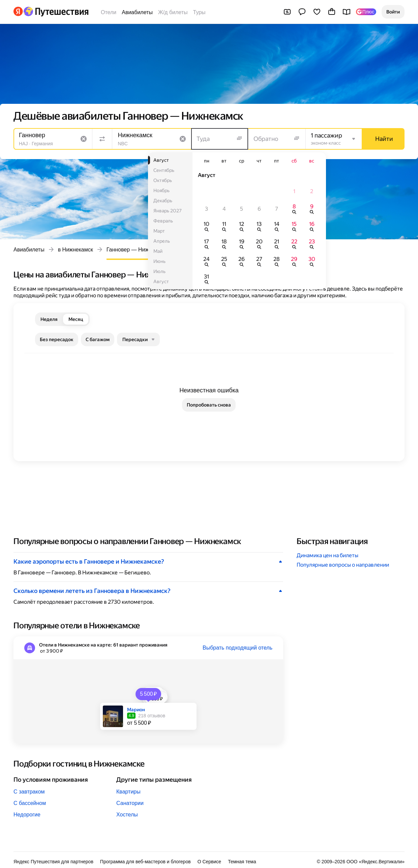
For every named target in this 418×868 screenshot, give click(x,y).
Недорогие (27, 815)
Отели (109, 12)
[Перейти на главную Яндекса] (18, 11)
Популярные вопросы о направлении (343, 565)
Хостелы (127, 815)
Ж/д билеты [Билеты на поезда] (173, 12)
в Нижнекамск (76, 250)
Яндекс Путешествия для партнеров (53, 862)
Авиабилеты (137, 12)
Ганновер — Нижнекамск (138, 250)
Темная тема (242, 862)
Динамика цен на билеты (327, 555)
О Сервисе (210, 862)
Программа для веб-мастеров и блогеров (145, 862)
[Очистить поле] (84, 139)
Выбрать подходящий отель (237, 648)
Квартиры (128, 792)
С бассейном (30, 803)
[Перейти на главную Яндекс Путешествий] (56, 11)
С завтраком (29, 792)
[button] (393, 12)
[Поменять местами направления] (102, 139)
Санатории (130, 803)
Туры (199, 12)
